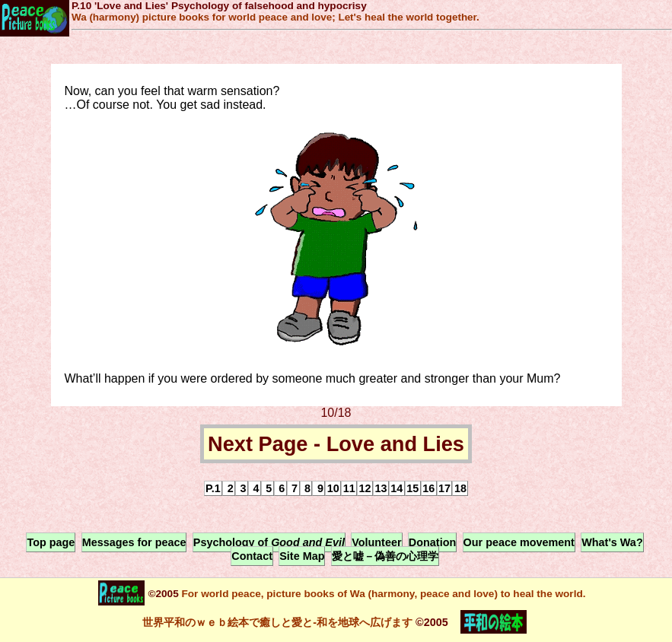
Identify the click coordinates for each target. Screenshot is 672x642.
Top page (51, 542)
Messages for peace (134, 542)
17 (444, 488)
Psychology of (269, 542)
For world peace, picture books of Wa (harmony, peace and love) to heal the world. (382, 594)
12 (365, 488)
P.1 (213, 488)
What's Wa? (612, 542)
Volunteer (376, 542)
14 (397, 488)
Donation (432, 542)
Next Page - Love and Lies (336, 444)
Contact (252, 556)
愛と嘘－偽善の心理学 (385, 556)
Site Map (302, 556)
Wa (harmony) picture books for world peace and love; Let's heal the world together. (275, 17)
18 (460, 488)
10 (333, 488)
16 (428, 488)
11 (349, 488)
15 (412, 488)
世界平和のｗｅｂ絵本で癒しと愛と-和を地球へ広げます (277, 622)
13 (381, 488)
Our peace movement (519, 542)
